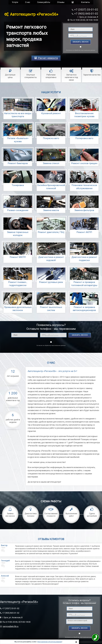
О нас (28, 2)
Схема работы (44, 2)
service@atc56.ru (11, 626)
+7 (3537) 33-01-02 (86, 10)
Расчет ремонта (46, 58)
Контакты (85, 2)
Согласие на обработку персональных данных (80, 50)
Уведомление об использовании (50, 642)
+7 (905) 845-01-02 (86, 14)
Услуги (15, 2)
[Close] (76, 642)
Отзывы (61, 2)
